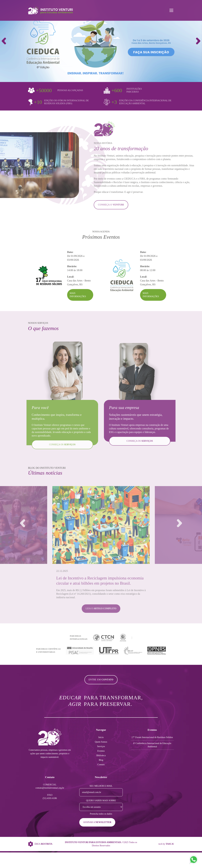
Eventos (101, 751)
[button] (198, 41)
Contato (101, 765)
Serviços (101, 746)
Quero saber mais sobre (101, 801)
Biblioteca (101, 755)
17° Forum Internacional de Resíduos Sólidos (152, 737)
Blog (101, 760)
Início (101, 737)
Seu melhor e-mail (101, 786)
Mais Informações (78, 295)
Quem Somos (101, 742)
